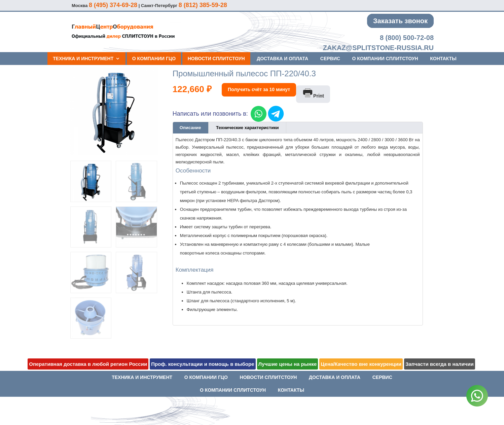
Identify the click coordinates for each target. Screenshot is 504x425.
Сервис (330, 59)
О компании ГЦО (154, 59)
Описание (190, 128)
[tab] (191, 128)
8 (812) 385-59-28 (203, 5)
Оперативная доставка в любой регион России (88, 364)
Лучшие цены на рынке (288, 364)
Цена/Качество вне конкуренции (361, 364)
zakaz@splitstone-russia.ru (378, 48)
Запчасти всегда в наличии (440, 364)
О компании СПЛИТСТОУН (385, 59)
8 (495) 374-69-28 (113, 5)
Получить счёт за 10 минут (259, 89)
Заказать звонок (400, 21)
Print (313, 93)
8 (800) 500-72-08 (407, 38)
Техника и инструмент (83, 59)
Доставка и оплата (282, 59)
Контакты (443, 59)
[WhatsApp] (477, 397)
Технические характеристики (247, 128)
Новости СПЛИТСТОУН (216, 59)
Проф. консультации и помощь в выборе (203, 364)
